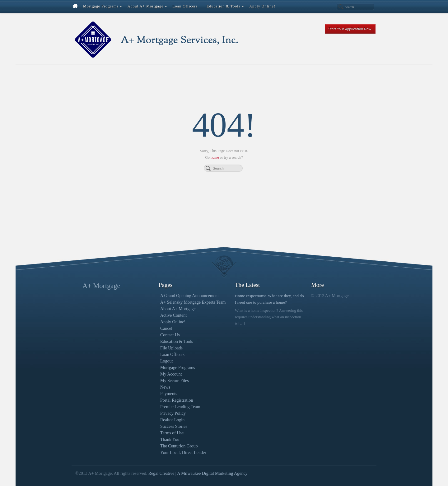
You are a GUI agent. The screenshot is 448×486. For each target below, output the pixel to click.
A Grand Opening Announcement (189, 296)
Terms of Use (172, 433)
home (215, 157)
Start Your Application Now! (350, 29)
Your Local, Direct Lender (183, 453)
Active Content (173, 315)
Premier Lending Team (180, 407)
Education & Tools (177, 341)
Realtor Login (172, 420)
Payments (169, 394)
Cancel (166, 328)
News (165, 387)
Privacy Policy (173, 413)
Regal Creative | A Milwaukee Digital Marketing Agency (198, 473)
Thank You (170, 439)
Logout (166, 361)
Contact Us (170, 335)
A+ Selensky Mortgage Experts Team (193, 302)
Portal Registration (177, 400)
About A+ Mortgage (178, 309)
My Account (171, 374)
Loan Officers (172, 355)
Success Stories (174, 426)
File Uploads (171, 348)
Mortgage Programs (178, 368)
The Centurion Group (179, 446)
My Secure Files (175, 381)
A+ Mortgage (101, 286)
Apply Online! (173, 322)
